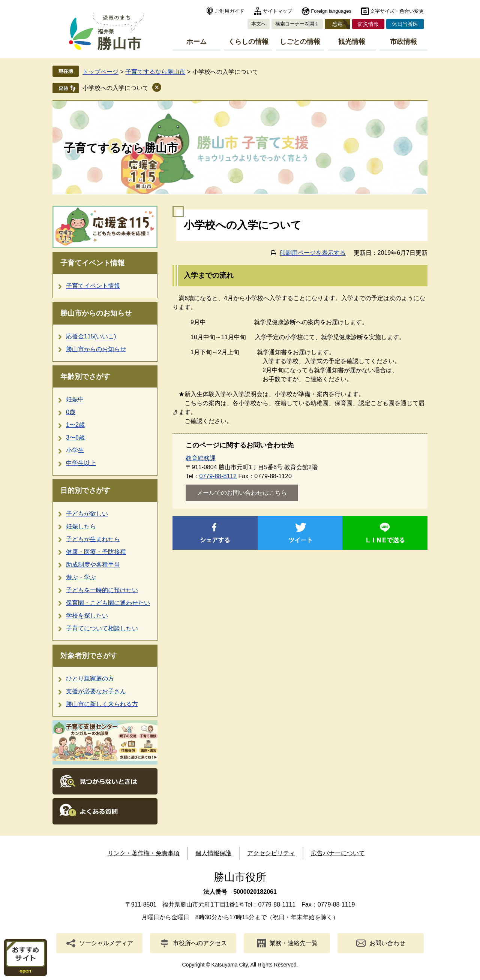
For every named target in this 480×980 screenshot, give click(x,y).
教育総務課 (201, 458)
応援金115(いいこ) (91, 336)
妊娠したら (81, 526)
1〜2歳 (75, 425)
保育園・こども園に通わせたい (108, 603)
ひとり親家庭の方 (90, 679)
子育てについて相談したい (102, 628)
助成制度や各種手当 (93, 565)
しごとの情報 (300, 42)
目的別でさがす (85, 490)
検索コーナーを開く (297, 24)
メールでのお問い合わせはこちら (242, 493)
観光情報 (352, 42)
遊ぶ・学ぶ (81, 577)
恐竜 (337, 24)
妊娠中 (75, 399)
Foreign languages (331, 11)
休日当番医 (405, 24)
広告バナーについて (338, 853)
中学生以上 (81, 463)
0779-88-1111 (277, 904)
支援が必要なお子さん (96, 691)
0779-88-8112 (218, 476)
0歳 (71, 412)
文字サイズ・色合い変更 (397, 11)
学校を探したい (87, 616)
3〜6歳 (75, 438)
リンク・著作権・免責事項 (144, 853)
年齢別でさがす (85, 376)
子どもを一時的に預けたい (102, 590)
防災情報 (368, 24)
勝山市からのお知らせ (96, 313)
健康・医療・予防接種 (96, 552)
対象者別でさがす (89, 656)
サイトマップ (277, 11)
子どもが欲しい (87, 514)
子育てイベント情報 (92, 263)
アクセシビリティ (271, 853)
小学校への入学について (115, 88)
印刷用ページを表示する (313, 253)
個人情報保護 (213, 853)
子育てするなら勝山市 (155, 72)
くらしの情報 (248, 42)
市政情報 (403, 42)
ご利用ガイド (229, 11)
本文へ (259, 24)
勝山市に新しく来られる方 (102, 704)
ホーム (196, 42)
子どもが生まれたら (93, 539)
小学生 (75, 450)
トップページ (100, 72)
